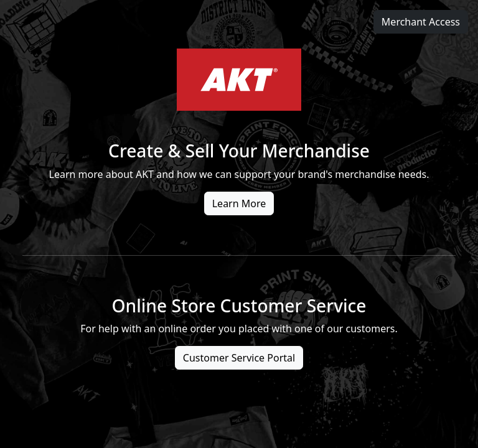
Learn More (239, 203)
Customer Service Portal (239, 358)
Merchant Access (421, 22)
